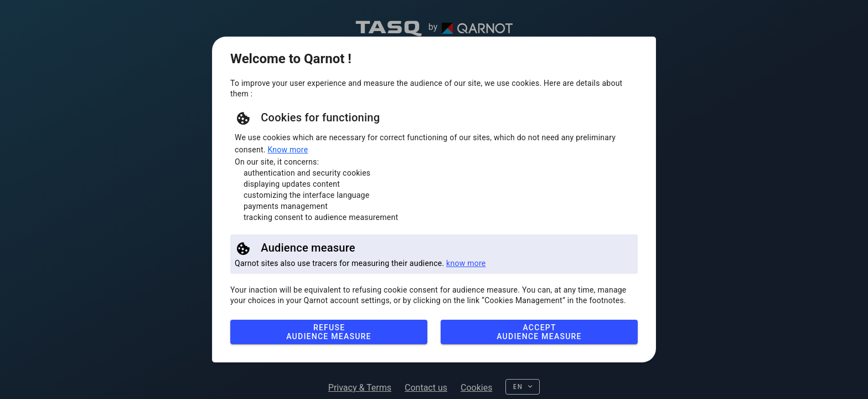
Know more (288, 150)
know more (466, 263)
